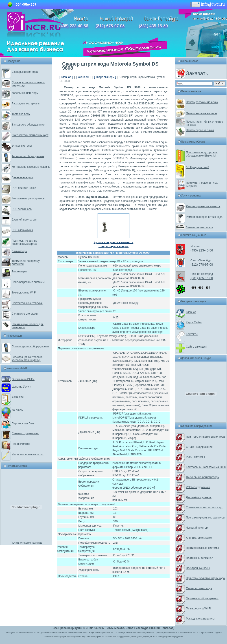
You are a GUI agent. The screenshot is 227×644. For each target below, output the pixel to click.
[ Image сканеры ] (105, 77)
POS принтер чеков (24, 188)
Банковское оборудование (28, 125)
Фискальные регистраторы (28, 198)
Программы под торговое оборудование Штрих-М (202, 154)
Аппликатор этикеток (199, 538)
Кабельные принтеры (25, 93)
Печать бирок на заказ (200, 130)
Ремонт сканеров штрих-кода (204, 217)
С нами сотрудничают (25, 433)
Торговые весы (21, 114)
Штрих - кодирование (199, 447)
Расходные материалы (26, 104)
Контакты (17, 410)
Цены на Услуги (22, 387)
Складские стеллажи (25, 314)
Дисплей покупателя (24, 220)
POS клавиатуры (22, 230)
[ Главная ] (66, 77)
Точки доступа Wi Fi (24, 293)
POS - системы (195, 457)
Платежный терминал (200, 558)
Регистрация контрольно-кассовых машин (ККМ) (27, 359)
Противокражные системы (28, 282)
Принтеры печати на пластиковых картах (24, 242)
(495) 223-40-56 (74, 26)
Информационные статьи (28, 454)
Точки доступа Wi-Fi (198, 609)
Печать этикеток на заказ (26, 543)
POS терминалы (22, 209)
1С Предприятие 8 (198, 167)
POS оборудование (198, 487)
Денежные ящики (22, 177)
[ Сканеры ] (83, 77)
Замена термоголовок (200, 227)
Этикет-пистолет (22, 146)
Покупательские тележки (27, 303)
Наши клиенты (21, 444)
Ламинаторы (20, 251)
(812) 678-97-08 (110, 26)
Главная (191, 312)
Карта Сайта (194, 322)
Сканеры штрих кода (25, 72)
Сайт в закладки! (196, 347)
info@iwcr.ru (207, 4)
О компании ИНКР (23, 379)
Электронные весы (198, 568)
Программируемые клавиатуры (205, 518)
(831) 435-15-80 (153, 26)
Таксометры (19, 271)
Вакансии (18, 397)
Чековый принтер (197, 528)
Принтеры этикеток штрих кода (205, 437)
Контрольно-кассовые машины (31, 167)
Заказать (197, 73)
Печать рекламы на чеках (202, 102)
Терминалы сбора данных (28, 156)
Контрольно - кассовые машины (206, 467)
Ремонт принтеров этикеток (203, 206)
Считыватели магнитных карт (30, 135)
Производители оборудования (31, 346)
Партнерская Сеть (23, 423)
